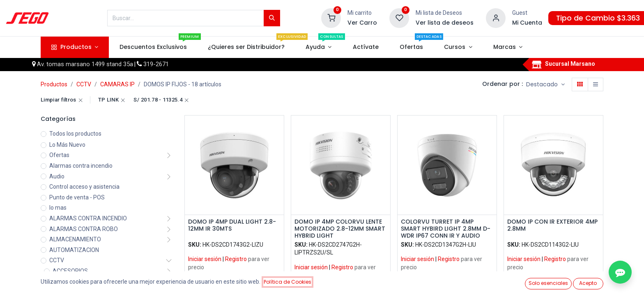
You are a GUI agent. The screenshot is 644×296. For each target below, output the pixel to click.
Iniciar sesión (205, 259)
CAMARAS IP (117, 84)
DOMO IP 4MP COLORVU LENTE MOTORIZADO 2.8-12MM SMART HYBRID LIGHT (340, 229)
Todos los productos (75, 134)
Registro (236, 259)
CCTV (84, 84)
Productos (54, 84)
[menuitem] (153, 47)
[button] (545, 85)
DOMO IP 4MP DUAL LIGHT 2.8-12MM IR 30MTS (232, 225)
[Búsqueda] (272, 18)
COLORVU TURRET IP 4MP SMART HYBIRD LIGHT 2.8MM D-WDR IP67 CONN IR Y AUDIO (446, 229)
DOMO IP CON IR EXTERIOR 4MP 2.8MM (552, 225)
